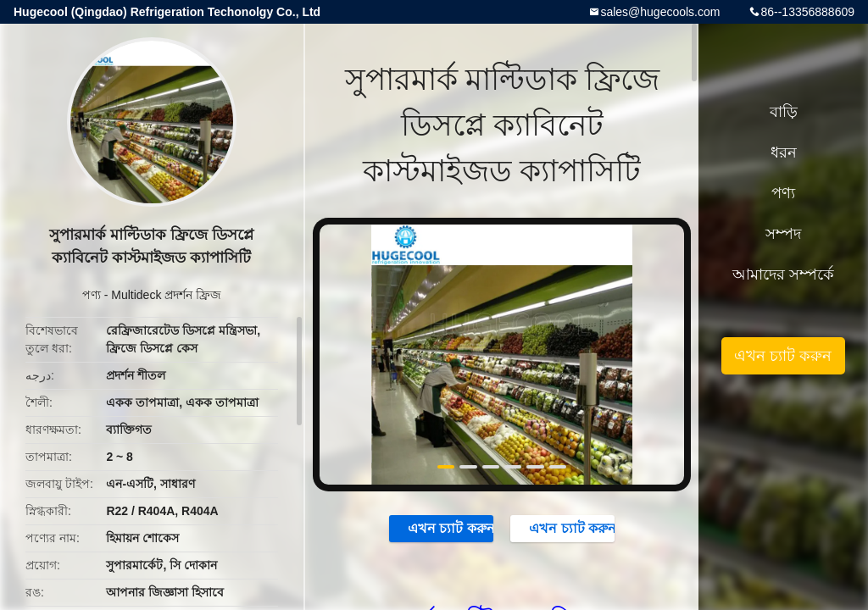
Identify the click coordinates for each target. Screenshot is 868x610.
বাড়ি (784, 112)
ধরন (784, 152)
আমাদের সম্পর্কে (783, 274)
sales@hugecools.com (660, 12)
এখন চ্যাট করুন (442, 528)
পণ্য (92, 295)
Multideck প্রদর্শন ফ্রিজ (166, 295)
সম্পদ (783, 234)
